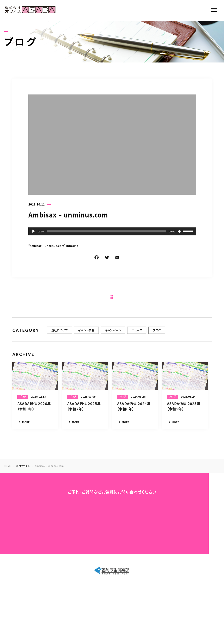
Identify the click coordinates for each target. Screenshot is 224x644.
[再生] (34, 232)
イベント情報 (86, 333)
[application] (112, 232)
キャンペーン (113, 333)
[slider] (106, 232)
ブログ (157, 333)
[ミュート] (180, 232)
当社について (60, 333)
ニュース (137, 333)
